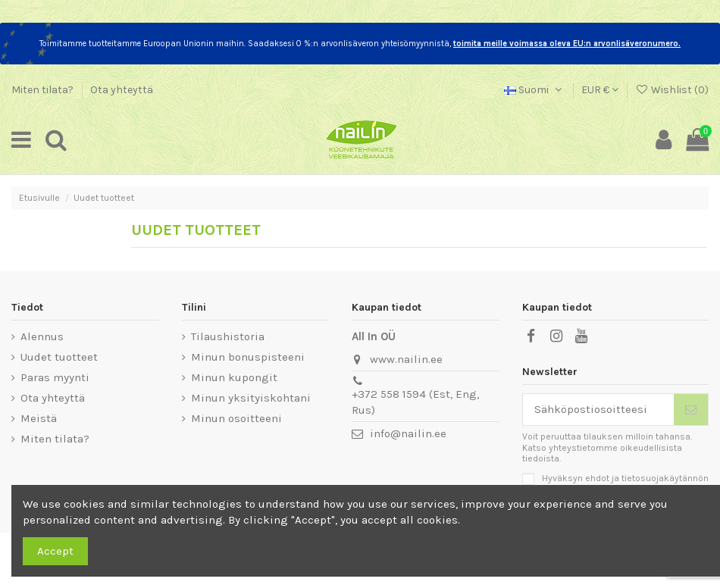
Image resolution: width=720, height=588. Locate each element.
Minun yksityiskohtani (251, 398)
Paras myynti (55, 377)
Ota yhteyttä (122, 90)
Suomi (534, 90)
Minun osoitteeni (236, 418)
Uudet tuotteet (59, 357)
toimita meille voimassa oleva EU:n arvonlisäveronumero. (567, 44)
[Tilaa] (691, 410)
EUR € (600, 90)
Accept (55, 551)
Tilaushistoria (228, 336)
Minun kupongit (234, 377)
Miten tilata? (44, 90)
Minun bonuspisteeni (248, 357)
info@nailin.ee (408, 433)
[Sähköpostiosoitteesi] (599, 410)
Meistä (39, 418)
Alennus (42, 336)
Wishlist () (672, 90)
